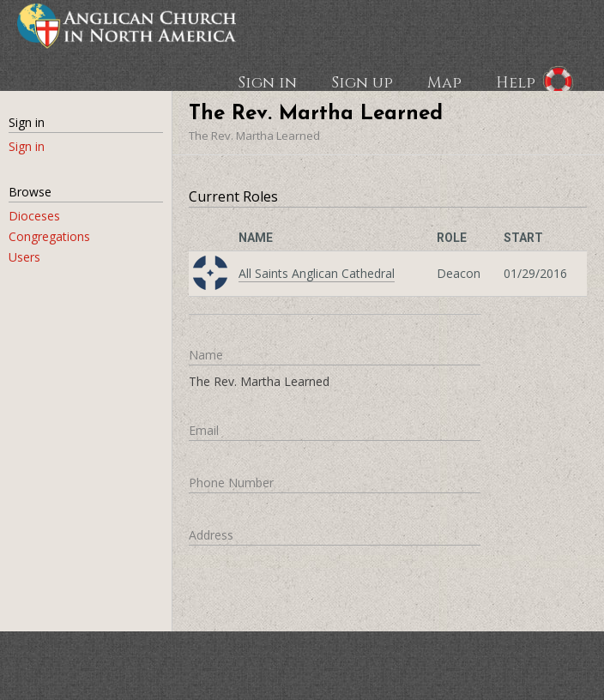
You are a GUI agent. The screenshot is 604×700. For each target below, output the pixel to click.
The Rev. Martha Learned (254, 136)
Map (444, 81)
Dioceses (34, 216)
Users (24, 257)
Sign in (267, 81)
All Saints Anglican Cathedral (317, 273)
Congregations (49, 236)
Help (516, 81)
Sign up (362, 81)
